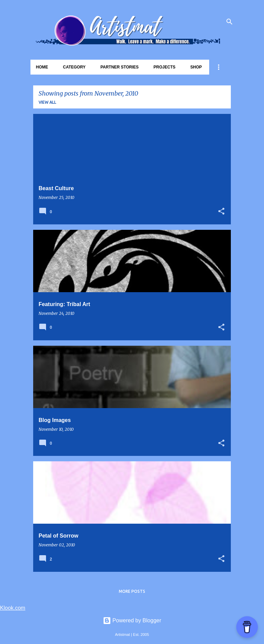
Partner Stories (120, 67)
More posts (132, 591)
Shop (196, 67)
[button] (221, 212)
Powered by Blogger (132, 620)
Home (42, 67)
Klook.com (13, 608)
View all (47, 102)
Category (74, 67)
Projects (165, 67)
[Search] (229, 22)
